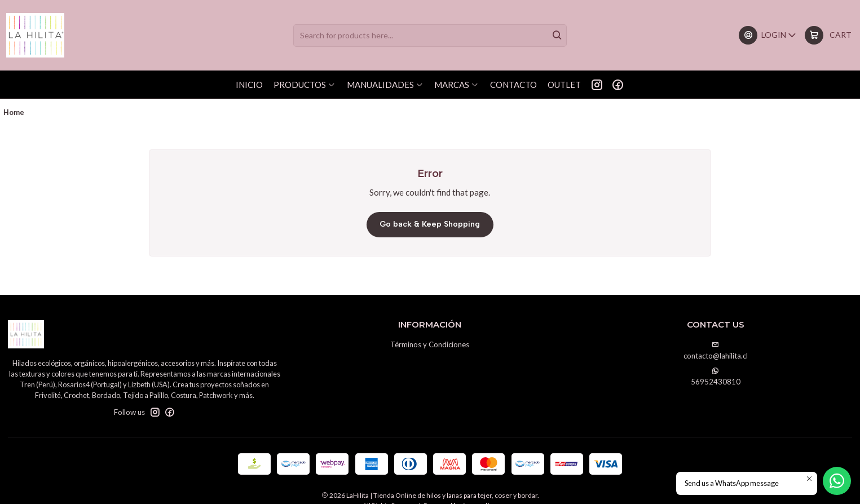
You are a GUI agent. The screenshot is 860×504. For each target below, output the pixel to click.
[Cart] (828, 35)
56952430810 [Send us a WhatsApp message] (716, 375)
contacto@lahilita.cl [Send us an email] (716, 349)
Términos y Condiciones (430, 342)
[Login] (768, 35)
